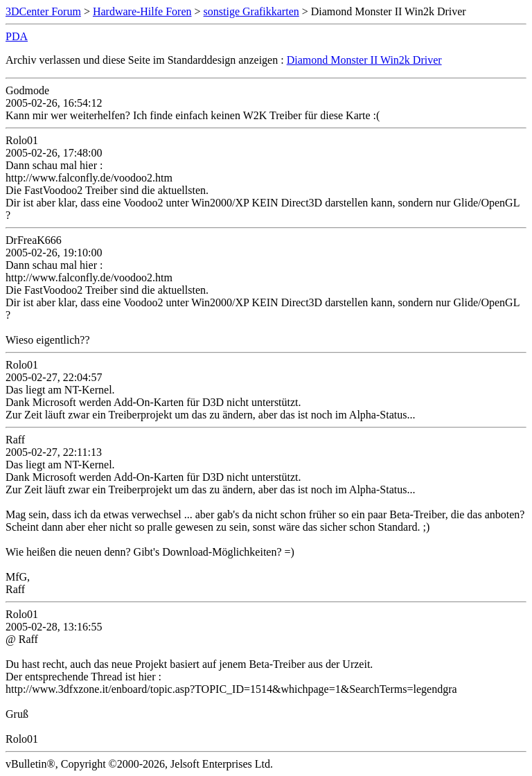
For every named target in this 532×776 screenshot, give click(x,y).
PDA (17, 36)
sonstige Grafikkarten (251, 11)
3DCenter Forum (43, 11)
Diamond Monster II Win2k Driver (364, 60)
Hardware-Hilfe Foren (142, 11)
